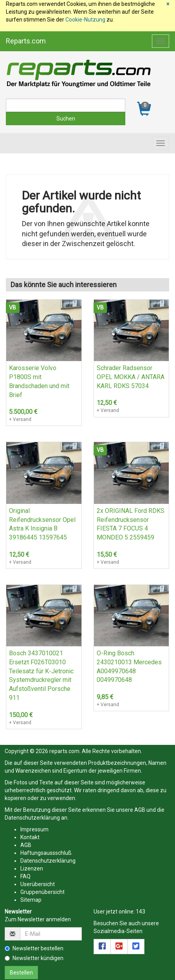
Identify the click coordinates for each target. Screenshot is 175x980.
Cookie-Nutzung (85, 20)
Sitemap (31, 900)
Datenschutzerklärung (32, 818)
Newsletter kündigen (34, 958)
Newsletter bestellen (34, 948)
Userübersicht (38, 884)
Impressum (34, 829)
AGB (140, 810)
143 (141, 912)
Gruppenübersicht (42, 892)
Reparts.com (26, 41)
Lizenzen (32, 869)
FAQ (25, 876)
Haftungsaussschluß (46, 853)
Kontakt (30, 837)
